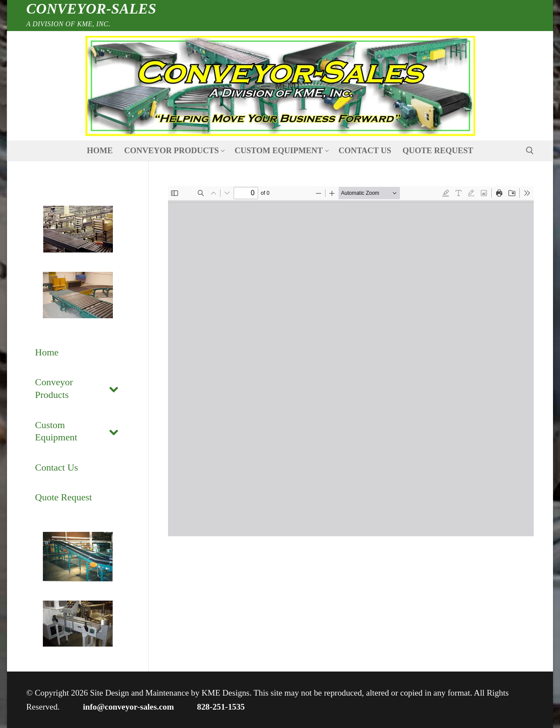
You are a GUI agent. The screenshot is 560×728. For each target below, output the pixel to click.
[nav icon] (280, 86)
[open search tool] (530, 151)
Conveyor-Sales (91, 9)
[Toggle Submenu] (114, 389)
